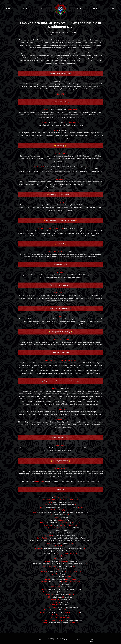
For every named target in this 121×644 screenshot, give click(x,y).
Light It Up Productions (66, 554)
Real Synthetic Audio (69, 610)
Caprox (49, 252)
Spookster (56, 602)
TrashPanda (56, 615)
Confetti (43, 523)
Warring (44, 623)
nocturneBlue (60, 420)
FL (77, 566)
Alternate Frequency (71, 123)
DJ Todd (46, 610)
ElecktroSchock (70, 579)
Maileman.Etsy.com (60, 469)
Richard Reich (51, 595)
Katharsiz (56, 559)
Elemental (45, 533)
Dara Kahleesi (50, 360)
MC (77, 572)
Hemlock (49, 543)
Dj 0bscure (52, 620)
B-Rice (52, 515)
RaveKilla (43, 590)
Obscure (44, 582)
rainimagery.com (63, 340)
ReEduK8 (62, 520)
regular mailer (39, 482)
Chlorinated (60, 445)
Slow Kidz (67, 515)
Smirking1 (60, 272)
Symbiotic (59, 618)
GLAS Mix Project (64, 523)
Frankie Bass (50, 536)
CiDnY (56, 130)
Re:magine (65, 582)
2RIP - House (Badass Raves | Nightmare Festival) (60, 500)
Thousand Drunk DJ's (49, 608)
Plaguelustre (56, 584)
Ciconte (55, 518)
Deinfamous (49, 525)
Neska (48, 577)
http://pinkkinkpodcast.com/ (66, 360)
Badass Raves (64, 561)
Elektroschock (70, 577)
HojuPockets (58, 546)
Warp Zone (43, 620)
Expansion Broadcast (66, 525)
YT (82, 507)
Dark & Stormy (70, 572)
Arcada (41, 507)
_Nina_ (60, 316)
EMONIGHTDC (60, 94)
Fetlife (68, 35)
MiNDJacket (44, 572)
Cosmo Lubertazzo (60, 154)
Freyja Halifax (39, 166)
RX (49, 597)
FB (86, 166)
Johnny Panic (60, 556)
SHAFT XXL (55, 600)
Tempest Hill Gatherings (55, 228)
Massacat (47, 561)
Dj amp (61, 620)
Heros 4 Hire (76, 523)
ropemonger (60, 409)
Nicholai (48, 579)
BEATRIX (34, 513)
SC (79, 507)
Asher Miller (54, 510)
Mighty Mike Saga (50, 566)
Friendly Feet (58, 252)
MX (76, 505)
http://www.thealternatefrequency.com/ (68, 497)
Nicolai (46, 110)
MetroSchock (72, 110)
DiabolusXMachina (60, 293)
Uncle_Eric (60, 203)
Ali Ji (50, 502)
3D (63, 597)
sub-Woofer (54, 605)
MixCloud (72, 543)
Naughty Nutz (54, 574)
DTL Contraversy (54, 528)
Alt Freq (44, 123)
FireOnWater (40, 228)
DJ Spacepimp (66, 510)
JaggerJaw (39, 548)
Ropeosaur (54, 389)
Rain (53, 340)
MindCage (56, 569)
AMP (45, 505)
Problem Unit (55, 587)
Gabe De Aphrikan (42, 538)
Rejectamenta (60, 179)
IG (75, 592)
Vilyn (52, 618)
